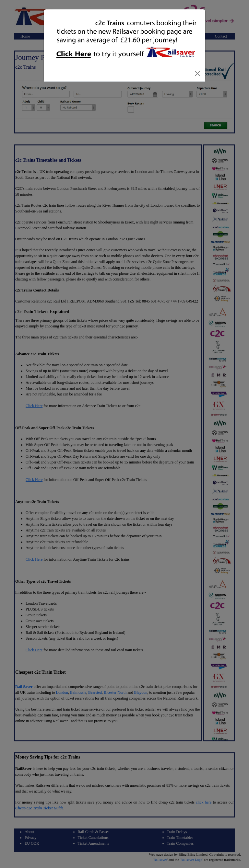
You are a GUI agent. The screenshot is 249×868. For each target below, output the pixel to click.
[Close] (197, 74)
